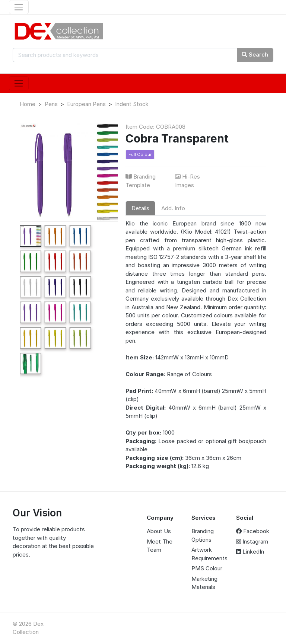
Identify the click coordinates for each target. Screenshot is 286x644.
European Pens (86, 104)
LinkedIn (250, 552)
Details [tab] (140, 208)
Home (28, 104)
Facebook (253, 531)
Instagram (252, 542)
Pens (51, 104)
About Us (159, 531)
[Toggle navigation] (19, 7)
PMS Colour (207, 568)
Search (255, 55)
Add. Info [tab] (173, 208)
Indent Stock (132, 104)
